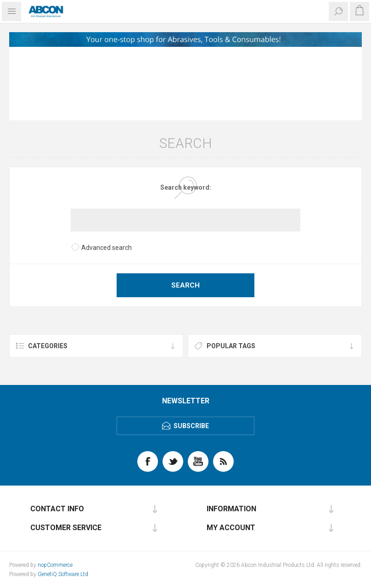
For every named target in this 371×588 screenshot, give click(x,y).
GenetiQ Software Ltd (63, 574)
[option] (185, 40)
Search (185, 285)
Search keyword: (186, 187)
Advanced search (107, 248)
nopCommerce (55, 565)
